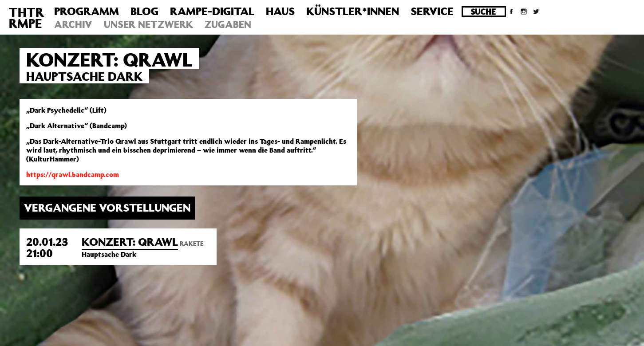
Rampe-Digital (212, 11)
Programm (87, 11)
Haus (280, 11)
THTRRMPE (26, 18)
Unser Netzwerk (148, 24)
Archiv (73, 24)
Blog (144, 11)
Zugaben (228, 24)
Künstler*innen (353, 11)
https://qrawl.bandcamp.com (73, 174)
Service (432, 11)
